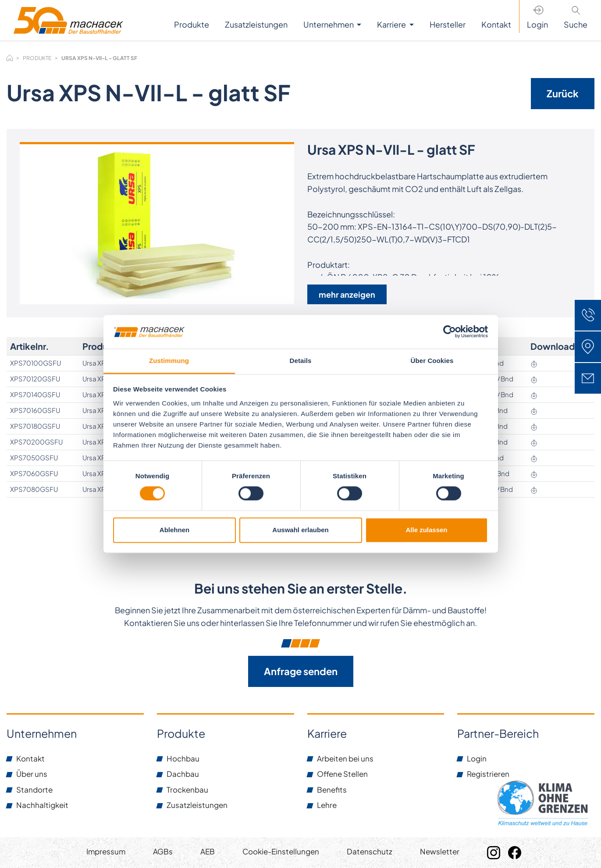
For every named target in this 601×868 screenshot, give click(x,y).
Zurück (563, 93)
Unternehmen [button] (329, 24)
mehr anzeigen (347, 294)
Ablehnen (174, 530)
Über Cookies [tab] (432, 361)
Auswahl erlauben (300, 530)
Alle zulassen (426, 530)
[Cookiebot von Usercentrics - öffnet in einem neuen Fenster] (450, 332)
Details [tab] (301, 361)
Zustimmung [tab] (169, 361)
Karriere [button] (392, 24)
